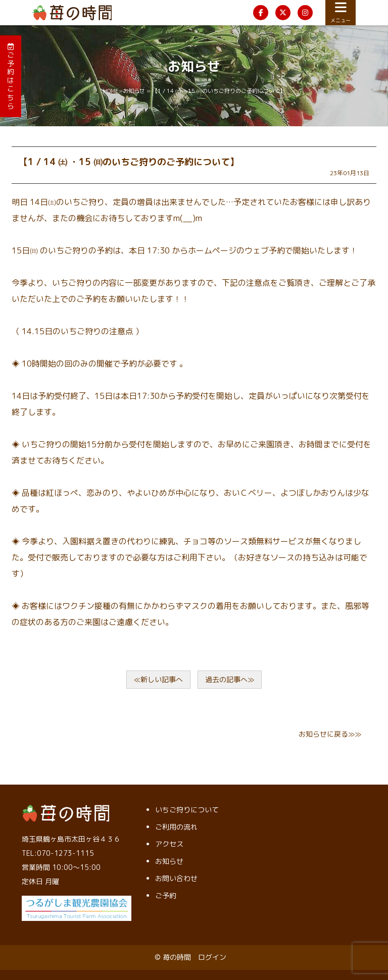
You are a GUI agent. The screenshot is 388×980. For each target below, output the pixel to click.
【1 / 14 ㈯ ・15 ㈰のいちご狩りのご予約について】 (129, 162)
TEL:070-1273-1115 (58, 853)
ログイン (212, 957)
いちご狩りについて (187, 810)
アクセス (169, 844)
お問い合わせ (176, 878)
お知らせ (134, 91)
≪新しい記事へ (158, 679)
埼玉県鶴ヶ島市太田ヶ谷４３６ (71, 839)
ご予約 (166, 895)
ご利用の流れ (176, 827)
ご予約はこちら (11, 77)
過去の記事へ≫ (230, 679)
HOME (111, 91)
